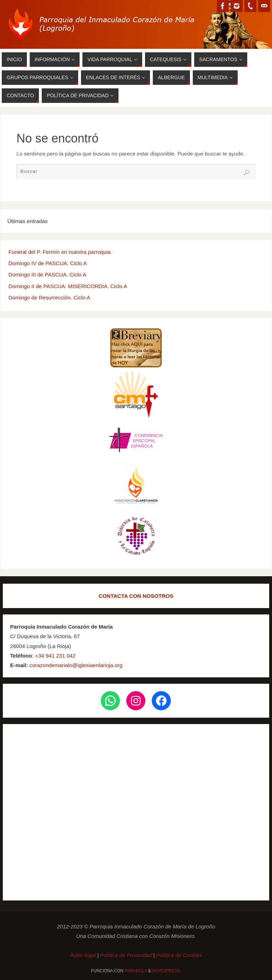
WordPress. (167, 971)
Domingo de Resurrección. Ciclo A (49, 297)
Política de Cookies (179, 955)
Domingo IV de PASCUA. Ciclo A (48, 263)
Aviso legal (83, 955)
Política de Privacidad (126, 955)
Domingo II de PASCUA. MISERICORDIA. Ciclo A (68, 286)
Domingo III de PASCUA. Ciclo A (47, 275)
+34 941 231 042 (55, 656)
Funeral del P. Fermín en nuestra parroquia (60, 252)
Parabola (136, 971)
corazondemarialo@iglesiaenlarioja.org (75, 665)
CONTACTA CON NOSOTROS (136, 596)
